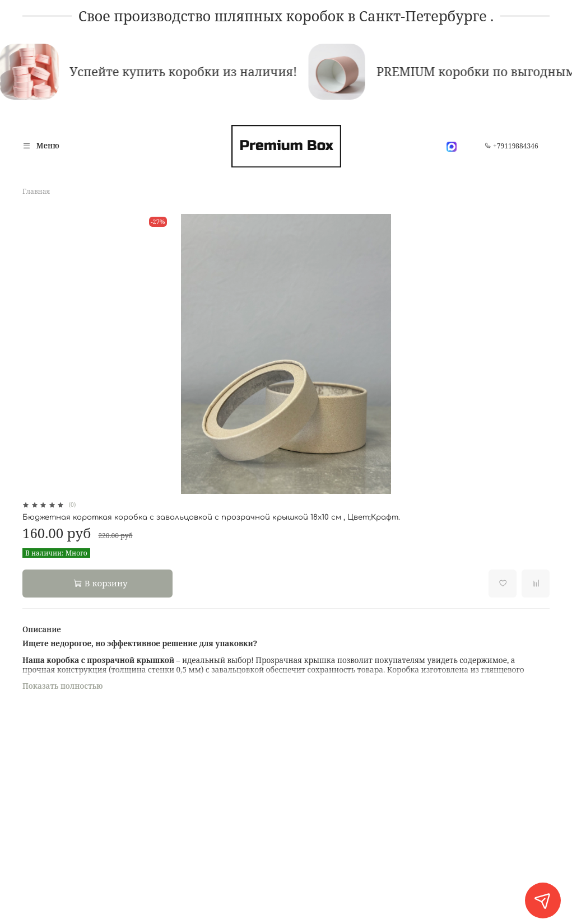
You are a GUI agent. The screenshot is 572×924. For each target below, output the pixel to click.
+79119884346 (511, 146)
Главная (36, 191)
